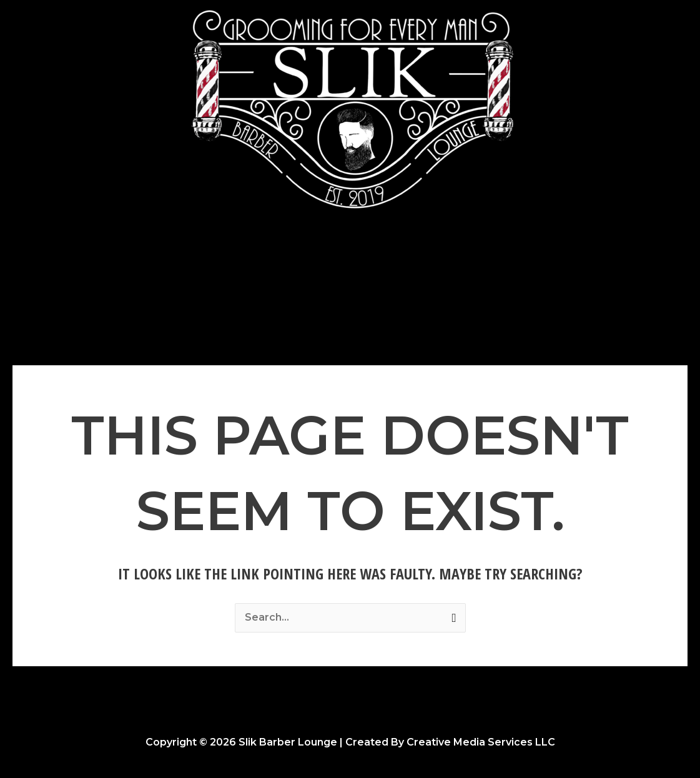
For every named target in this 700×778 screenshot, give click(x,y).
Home (233, 267)
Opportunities (446, 267)
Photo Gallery (304, 267)
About (374, 267)
